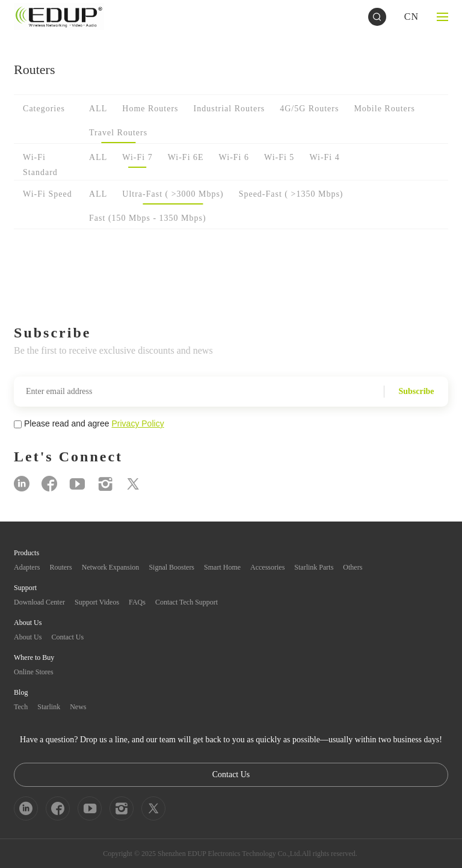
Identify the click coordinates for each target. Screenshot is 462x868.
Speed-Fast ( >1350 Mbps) (291, 194)
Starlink (49, 707)
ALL (98, 109)
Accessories (267, 567)
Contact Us (67, 637)
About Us (28, 637)
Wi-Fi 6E (186, 157)
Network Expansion (111, 567)
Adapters (27, 567)
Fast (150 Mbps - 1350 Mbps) (148, 218)
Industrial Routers (229, 109)
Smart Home (222, 567)
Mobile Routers (384, 109)
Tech (21, 707)
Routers (60, 567)
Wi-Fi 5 (279, 157)
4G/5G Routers (309, 109)
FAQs (137, 602)
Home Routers (150, 109)
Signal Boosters (171, 567)
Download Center (39, 602)
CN (411, 17)
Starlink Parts (314, 567)
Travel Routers (118, 133)
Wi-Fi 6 (234, 157)
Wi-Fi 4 (324, 157)
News (78, 707)
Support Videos (97, 602)
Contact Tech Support (186, 602)
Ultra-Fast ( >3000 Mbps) (173, 194)
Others (353, 567)
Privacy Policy (138, 423)
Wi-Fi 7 (137, 157)
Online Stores (34, 672)
